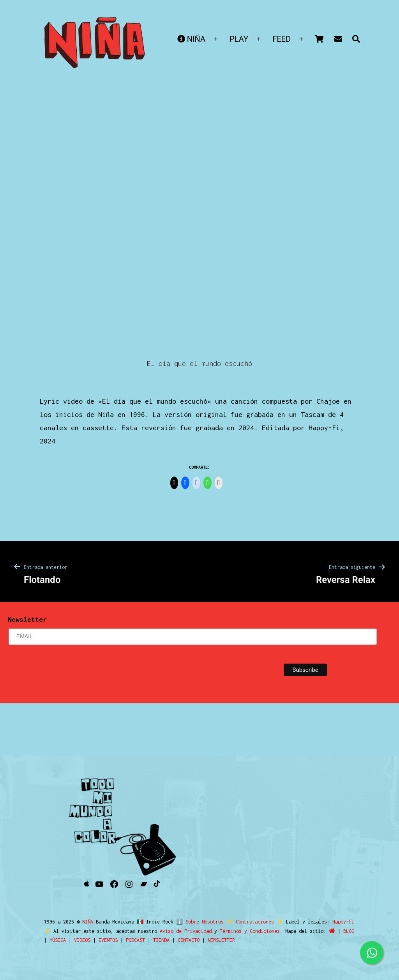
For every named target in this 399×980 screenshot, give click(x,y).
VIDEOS (82, 940)
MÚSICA (58, 940)
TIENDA (161, 940)
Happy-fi (340, 922)
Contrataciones (251, 922)
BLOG (349, 931)
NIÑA (191, 39)
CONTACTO (189, 940)
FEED (282, 39)
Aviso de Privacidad (186, 931)
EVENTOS (108, 940)
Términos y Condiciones (250, 931)
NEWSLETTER (221, 940)
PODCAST (135, 940)
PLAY (239, 39)
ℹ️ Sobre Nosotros (198, 922)
